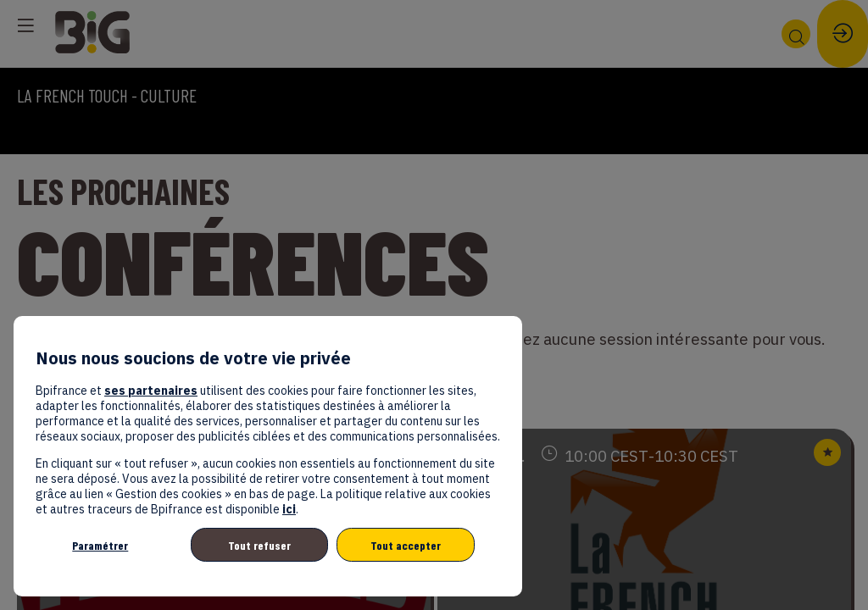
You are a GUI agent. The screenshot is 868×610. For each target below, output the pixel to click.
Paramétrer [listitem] (100, 545)
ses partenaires (151, 391)
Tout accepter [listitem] (406, 545)
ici (289, 509)
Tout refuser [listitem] (259, 545)
